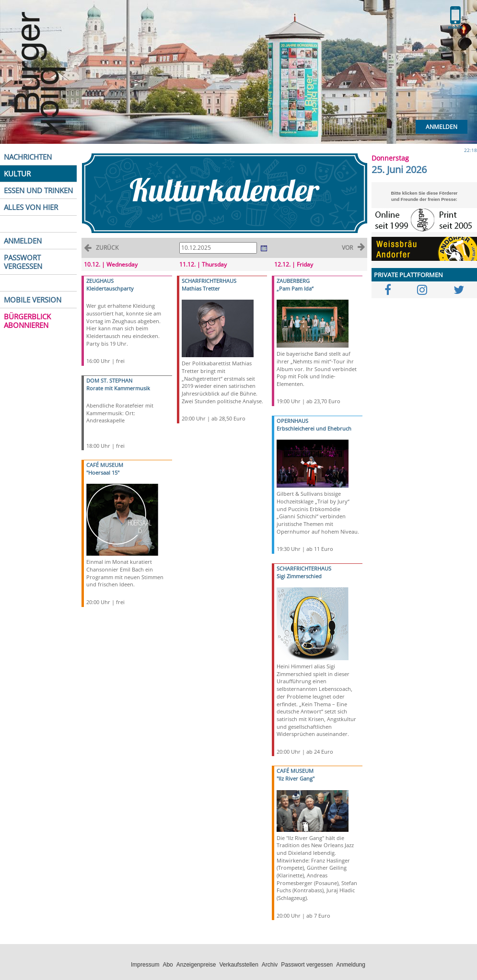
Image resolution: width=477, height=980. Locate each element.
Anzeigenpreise (196, 965)
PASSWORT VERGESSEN (23, 262)
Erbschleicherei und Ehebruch (314, 428)
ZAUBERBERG (293, 281)
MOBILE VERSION (33, 300)
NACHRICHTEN (28, 157)
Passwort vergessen (307, 965)
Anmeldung (351, 965)
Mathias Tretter (201, 288)
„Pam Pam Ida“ (295, 288)
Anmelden (442, 127)
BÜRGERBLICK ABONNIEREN (27, 321)
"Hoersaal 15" (103, 472)
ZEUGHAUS (100, 281)
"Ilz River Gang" (296, 778)
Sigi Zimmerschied (299, 576)
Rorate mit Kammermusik (118, 388)
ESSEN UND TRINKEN (38, 190)
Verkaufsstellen (238, 965)
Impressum (145, 965)
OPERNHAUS (292, 421)
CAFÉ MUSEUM (105, 465)
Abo (168, 965)
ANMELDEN (23, 241)
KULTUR (17, 174)
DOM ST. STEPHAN (109, 380)
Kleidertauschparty (110, 288)
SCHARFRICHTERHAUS (209, 281)
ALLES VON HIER (31, 207)
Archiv (270, 965)
